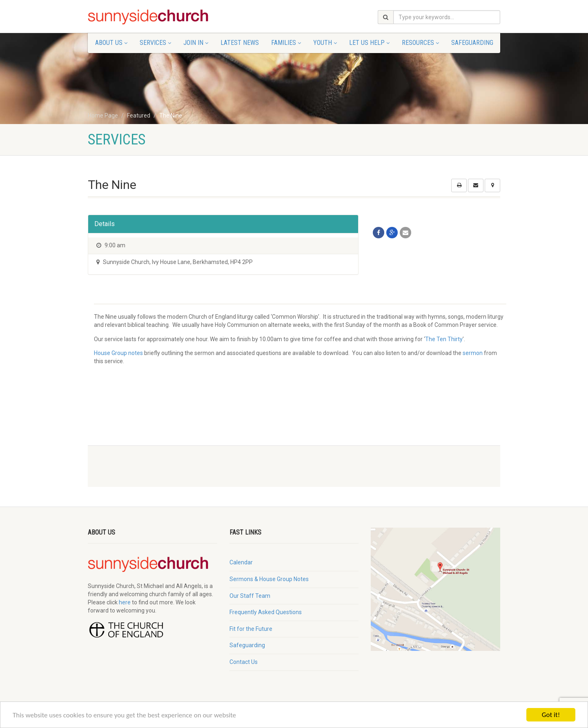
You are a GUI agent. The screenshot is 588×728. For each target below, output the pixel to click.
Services (155, 43)
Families (286, 43)
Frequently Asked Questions (266, 612)
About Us (111, 43)
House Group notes (118, 353)
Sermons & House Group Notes (269, 579)
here (125, 602)
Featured (139, 115)
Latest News (240, 43)
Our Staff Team (250, 596)
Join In (196, 43)
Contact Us (244, 662)
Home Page (103, 115)
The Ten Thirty (444, 339)
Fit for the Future (251, 629)
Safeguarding (472, 43)
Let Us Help (369, 43)
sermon (473, 353)
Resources (420, 43)
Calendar (241, 562)
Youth (325, 43)
